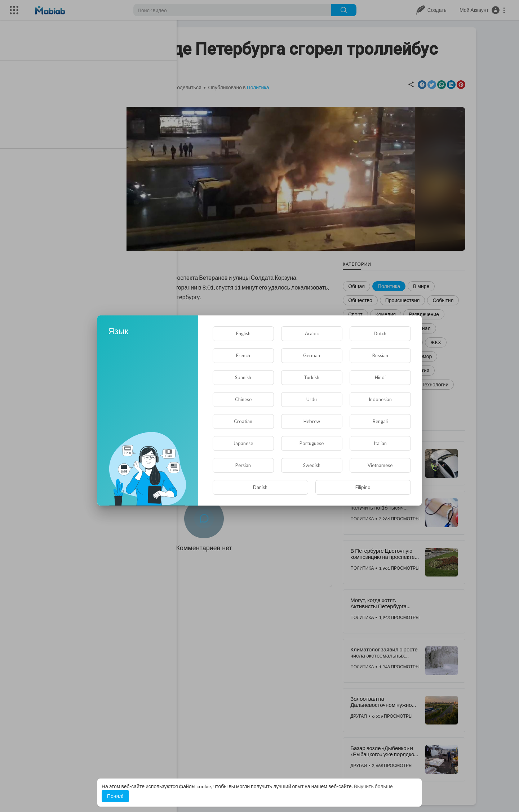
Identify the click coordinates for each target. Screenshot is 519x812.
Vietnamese (380, 465)
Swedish (312, 465)
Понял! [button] (115, 796)
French (243, 355)
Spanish (243, 377)
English (243, 333)
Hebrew (312, 421)
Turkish (312, 377)
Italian (380, 443)
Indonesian (380, 399)
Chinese (243, 399)
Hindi (380, 377)
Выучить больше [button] (373, 786)
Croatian (243, 421)
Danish (260, 487)
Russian (380, 355)
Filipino (363, 487)
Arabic (312, 333)
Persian (243, 465)
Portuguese (312, 443)
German (312, 355)
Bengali (380, 421)
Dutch (380, 333)
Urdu (312, 399)
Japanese (243, 443)
